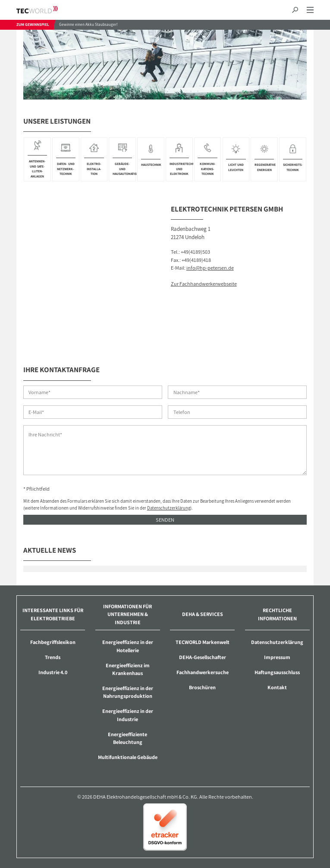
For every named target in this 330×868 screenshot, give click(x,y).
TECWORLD (45, 10)
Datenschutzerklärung (169, 508)
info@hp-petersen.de (210, 268)
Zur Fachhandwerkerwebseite (204, 284)
